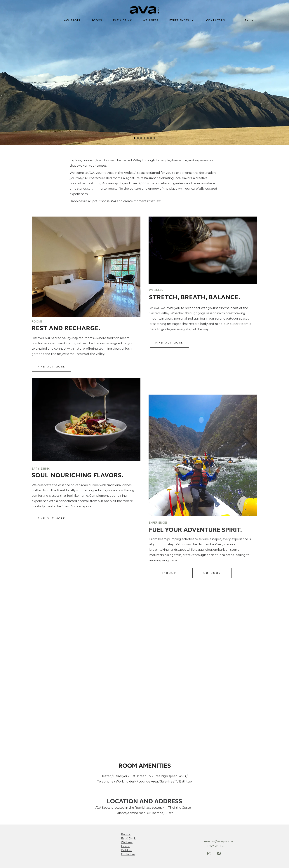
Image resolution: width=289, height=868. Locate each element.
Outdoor (127, 850)
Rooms (126, 834)
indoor (169, 573)
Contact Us (216, 20)
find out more (169, 343)
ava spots (72, 20)
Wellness (127, 842)
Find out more (51, 367)
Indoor (125, 846)
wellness (151, 20)
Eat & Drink (128, 839)
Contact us (128, 854)
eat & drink (122, 20)
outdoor (212, 573)
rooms (97, 20)
